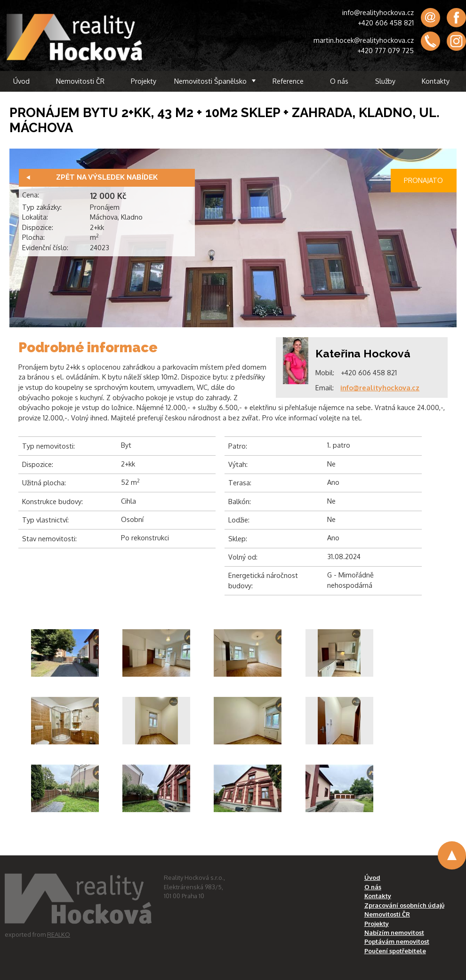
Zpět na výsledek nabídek (107, 177)
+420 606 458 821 (386, 23)
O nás (339, 81)
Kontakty (436, 81)
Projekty (144, 81)
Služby (385, 81)
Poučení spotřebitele (395, 951)
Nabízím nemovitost (394, 933)
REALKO (59, 934)
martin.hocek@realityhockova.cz (364, 40)
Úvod (21, 81)
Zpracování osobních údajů (404, 905)
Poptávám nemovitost (397, 941)
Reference (288, 81)
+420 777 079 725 (386, 50)
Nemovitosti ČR (80, 81)
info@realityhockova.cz (378, 12)
